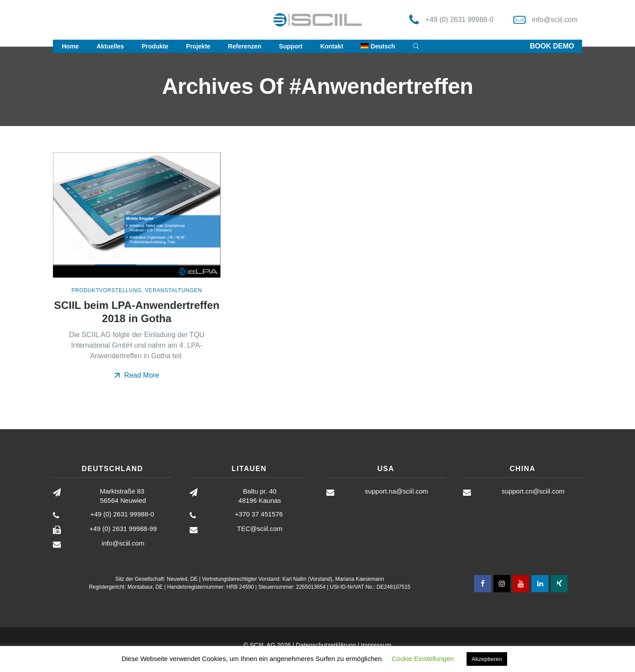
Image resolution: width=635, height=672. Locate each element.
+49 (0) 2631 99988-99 (123, 529)
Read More (137, 375)
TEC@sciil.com (260, 529)
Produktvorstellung (106, 290)
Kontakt (332, 46)
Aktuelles (110, 46)
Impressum (376, 645)
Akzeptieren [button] (487, 659)
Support (291, 46)
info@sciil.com (555, 20)
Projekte (198, 46)
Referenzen (245, 46)
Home (70, 46)
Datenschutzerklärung (326, 645)
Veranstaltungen (174, 290)
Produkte (155, 46)
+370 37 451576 (259, 514)
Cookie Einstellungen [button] (423, 659)
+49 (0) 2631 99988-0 (459, 20)
